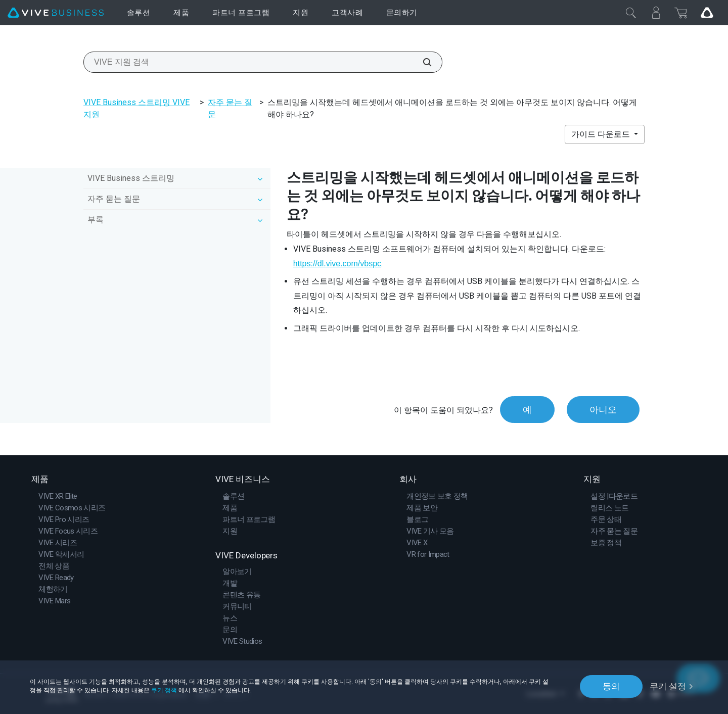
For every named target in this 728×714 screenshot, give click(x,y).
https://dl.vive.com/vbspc (337, 264)
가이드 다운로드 (602, 134)
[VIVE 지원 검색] (422, 62)
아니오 (603, 410)
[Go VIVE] (707, 13)
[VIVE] (56, 13)
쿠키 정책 (164, 690)
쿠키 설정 (668, 686)
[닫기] (631, 13)
